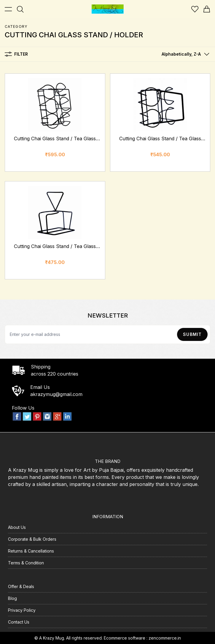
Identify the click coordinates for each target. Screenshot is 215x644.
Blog (12, 598)
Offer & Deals (21, 586)
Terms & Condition (26, 563)
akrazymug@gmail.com (56, 394)
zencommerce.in (165, 638)
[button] (184, 54)
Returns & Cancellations (31, 551)
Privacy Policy (22, 610)
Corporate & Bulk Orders (32, 539)
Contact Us (19, 622)
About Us (17, 527)
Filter (16, 54)
